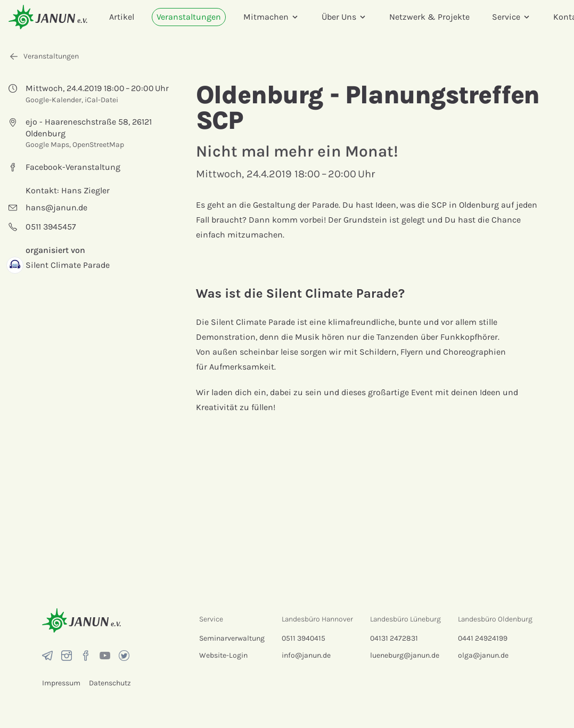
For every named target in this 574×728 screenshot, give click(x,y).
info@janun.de (306, 655)
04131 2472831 (394, 638)
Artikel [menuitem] (122, 17)
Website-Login (223, 655)
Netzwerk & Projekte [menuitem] (429, 17)
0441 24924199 (483, 638)
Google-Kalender (54, 100)
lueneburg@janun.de (405, 655)
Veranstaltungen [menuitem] (189, 17)
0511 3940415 (304, 638)
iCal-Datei (101, 100)
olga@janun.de (483, 655)
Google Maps (47, 145)
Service (511, 17)
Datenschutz (110, 683)
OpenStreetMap (98, 145)
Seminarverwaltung (232, 638)
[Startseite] (48, 17)
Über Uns (344, 17)
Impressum (61, 683)
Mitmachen (271, 17)
